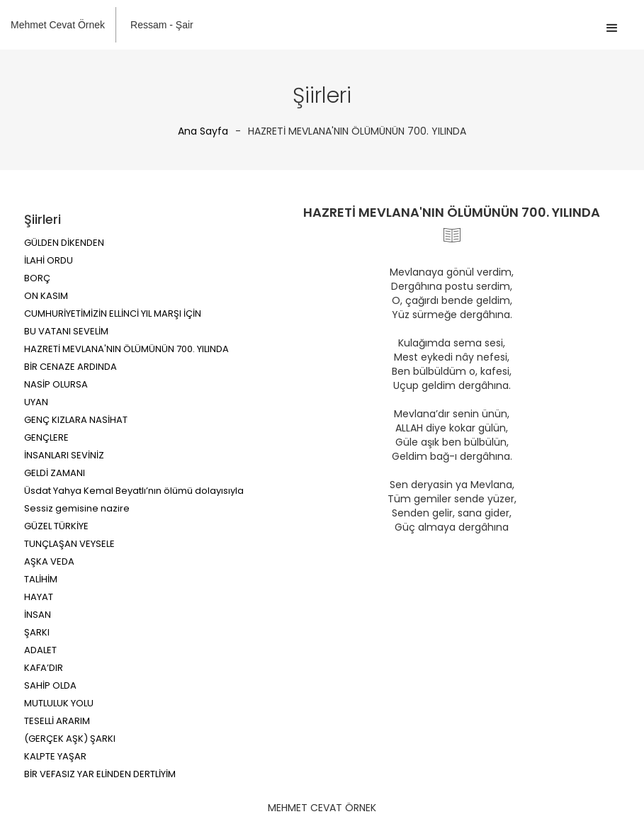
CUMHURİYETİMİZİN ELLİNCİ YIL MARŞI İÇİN (113, 313)
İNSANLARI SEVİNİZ (64, 455)
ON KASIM (46, 296)
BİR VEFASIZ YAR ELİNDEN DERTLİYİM (100, 774)
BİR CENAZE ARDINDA (70, 367)
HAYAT (39, 597)
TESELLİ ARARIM (57, 721)
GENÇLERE (46, 437)
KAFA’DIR (44, 668)
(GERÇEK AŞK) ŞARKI (70, 739)
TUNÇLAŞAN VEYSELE (69, 544)
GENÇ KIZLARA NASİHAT (76, 420)
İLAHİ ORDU (49, 260)
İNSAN (38, 615)
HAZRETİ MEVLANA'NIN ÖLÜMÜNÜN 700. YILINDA (126, 349)
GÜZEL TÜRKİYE (56, 526)
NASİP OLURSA (56, 384)
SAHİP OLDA (50, 685)
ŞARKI (37, 632)
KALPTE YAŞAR (55, 756)
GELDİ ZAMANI (55, 473)
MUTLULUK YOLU (59, 703)
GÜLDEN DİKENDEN (64, 243)
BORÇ (37, 278)
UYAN (36, 402)
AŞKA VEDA (49, 561)
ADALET (40, 650)
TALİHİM (41, 579)
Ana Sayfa (203, 131)
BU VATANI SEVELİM (66, 331)
